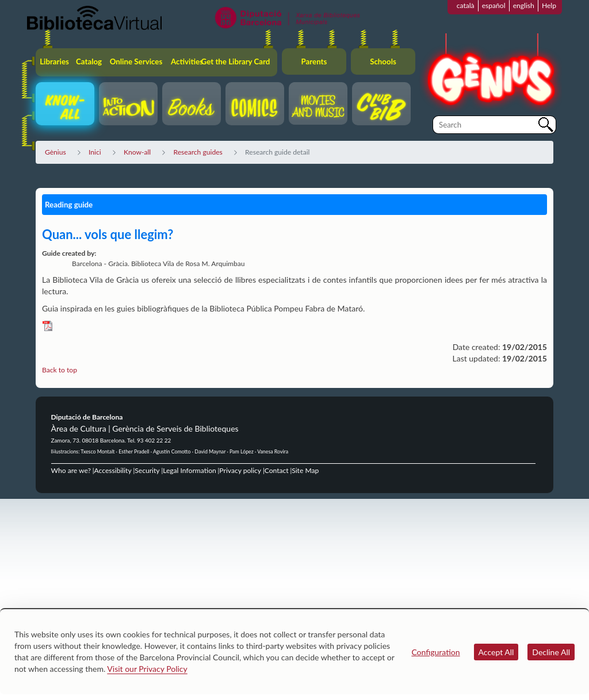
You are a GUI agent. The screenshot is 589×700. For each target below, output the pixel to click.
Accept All (496, 652)
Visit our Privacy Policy (147, 669)
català (466, 5)
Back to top (60, 370)
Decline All (551, 652)
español (494, 5)
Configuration (435, 652)
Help (549, 5)
